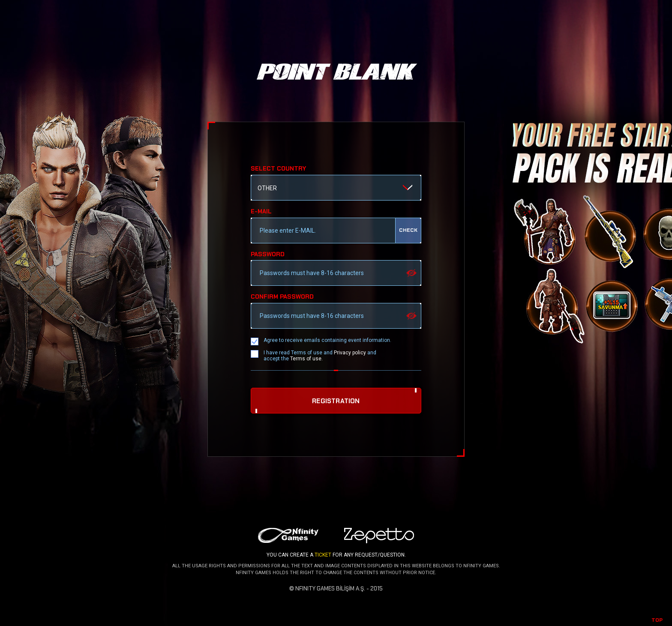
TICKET (323, 555)
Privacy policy (350, 353)
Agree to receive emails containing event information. (327, 340)
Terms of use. (306, 359)
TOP (657, 620)
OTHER (267, 188)
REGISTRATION (336, 401)
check (408, 230)
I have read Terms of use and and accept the (320, 356)
